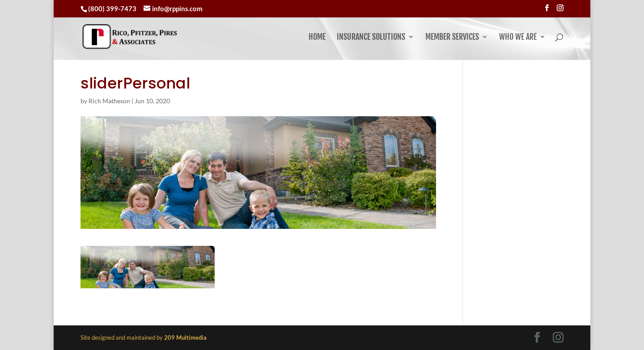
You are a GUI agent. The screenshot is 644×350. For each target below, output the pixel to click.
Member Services (452, 38)
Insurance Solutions (371, 38)
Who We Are (518, 38)
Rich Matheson (109, 101)
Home (317, 38)
